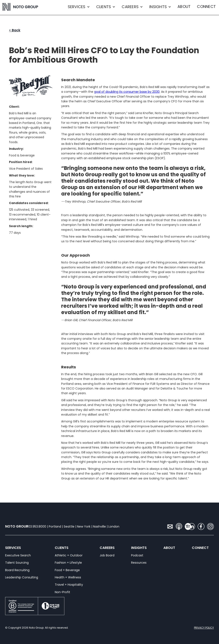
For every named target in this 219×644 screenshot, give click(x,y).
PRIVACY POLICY (204, 628)
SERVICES (8, 548)
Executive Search (18, 555)
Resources (139, 563)
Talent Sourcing (17, 563)
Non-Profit (62, 592)
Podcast (137, 555)
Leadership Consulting (22, 577)
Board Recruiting (17, 570)
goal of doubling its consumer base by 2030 (127, 92)
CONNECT (206, 7)
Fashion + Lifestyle (68, 563)
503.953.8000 (36, 526)
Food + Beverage (67, 570)
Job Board (107, 555)
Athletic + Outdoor (69, 555)
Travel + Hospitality (69, 585)
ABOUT (184, 7)
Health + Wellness (68, 577)
